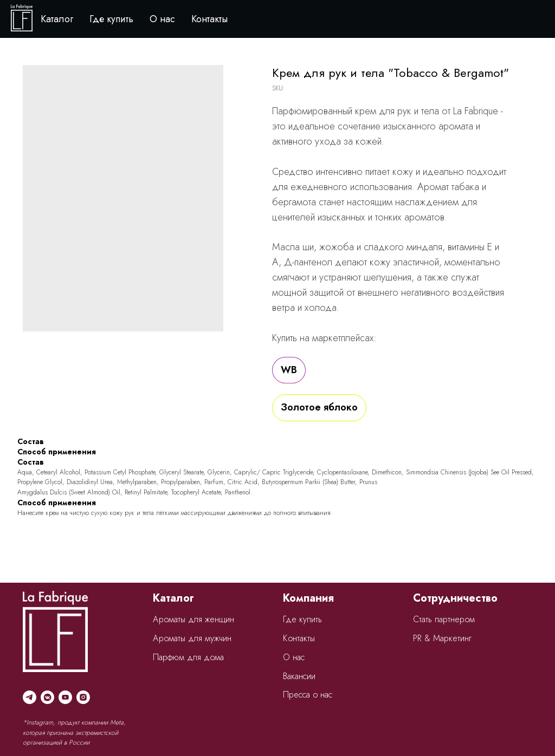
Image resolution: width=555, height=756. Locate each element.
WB (289, 370)
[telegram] (30, 697)
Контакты (209, 19)
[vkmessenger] (47, 697)
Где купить (111, 19)
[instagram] (83, 697)
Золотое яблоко (319, 407)
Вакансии (299, 676)
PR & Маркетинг (442, 638)
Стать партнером (444, 619)
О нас (162, 19)
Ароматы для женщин (193, 619)
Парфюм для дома (188, 657)
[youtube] (65, 697)
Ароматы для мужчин (192, 638)
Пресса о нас (308, 695)
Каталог (57, 19)
